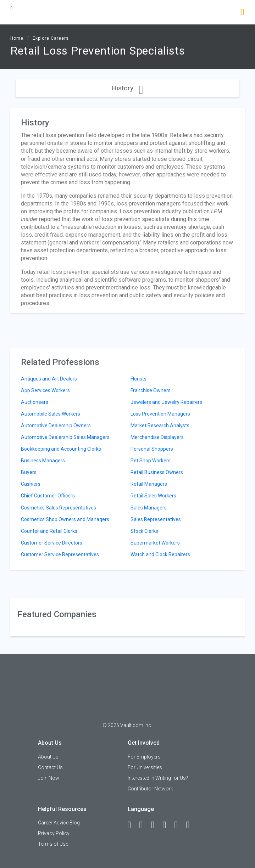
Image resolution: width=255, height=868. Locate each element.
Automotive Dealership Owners (56, 425)
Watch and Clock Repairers (160, 554)
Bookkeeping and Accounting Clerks (61, 449)
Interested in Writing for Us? (158, 778)
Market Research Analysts (160, 425)
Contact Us (50, 767)
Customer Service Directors (52, 543)
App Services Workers (45, 390)
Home (17, 38)
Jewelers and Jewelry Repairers (166, 402)
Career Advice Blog (59, 823)
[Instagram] (168, 825)
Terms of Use (53, 844)
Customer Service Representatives (60, 554)
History (127, 88)
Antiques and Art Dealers (49, 379)
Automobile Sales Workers (51, 414)
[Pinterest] (179, 825)
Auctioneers (35, 402)
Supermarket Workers (155, 543)
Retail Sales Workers (153, 496)
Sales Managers (149, 508)
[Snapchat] (191, 825)
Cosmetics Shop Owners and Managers (65, 519)
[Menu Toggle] (11, 8)
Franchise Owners (151, 390)
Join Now (49, 778)
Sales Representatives (156, 519)
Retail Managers (149, 484)
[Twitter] (156, 825)
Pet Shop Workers (151, 461)
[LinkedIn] (144, 825)
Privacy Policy (54, 833)
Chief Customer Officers (48, 496)
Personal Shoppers (152, 449)
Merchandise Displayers (157, 437)
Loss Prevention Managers (160, 414)
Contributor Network (150, 789)
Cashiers (31, 484)
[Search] (242, 13)
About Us (48, 757)
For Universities (145, 767)
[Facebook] (133, 825)
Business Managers (43, 461)
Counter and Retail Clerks (49, 531)
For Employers (144, 757)
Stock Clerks (144, 531)
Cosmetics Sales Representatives (59, 508)
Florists (138, 379)
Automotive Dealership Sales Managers (65, 437)
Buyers (29, 472)
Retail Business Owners (157, 472)
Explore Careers (51, 38)
